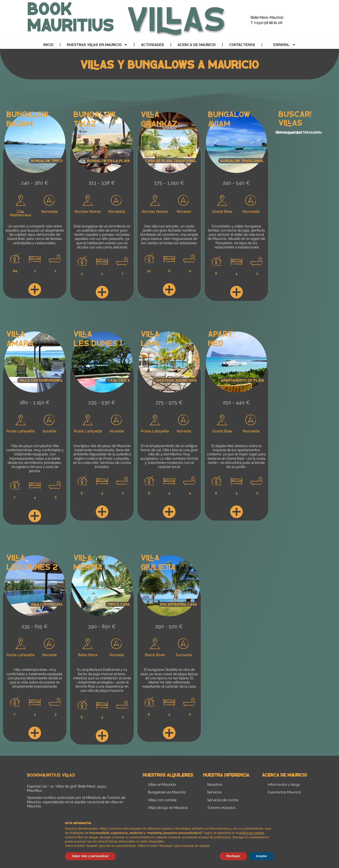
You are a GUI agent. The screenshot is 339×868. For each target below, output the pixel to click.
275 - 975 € (169, 402)
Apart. (221, 333)
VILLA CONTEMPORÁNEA (41, 380)
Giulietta (158, 566)
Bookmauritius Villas (51, 775)
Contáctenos (242, 45)
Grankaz (159, 123)
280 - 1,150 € (35, 402)
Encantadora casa (179, 604)
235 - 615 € (35, 626)
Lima (150, 343)
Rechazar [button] (233, 856)
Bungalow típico (47, 161)
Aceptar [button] (261, 856)
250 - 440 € (236, 402)
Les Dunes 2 (32, 566)
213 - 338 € (102, 183)
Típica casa (119, 604)
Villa (150, 114)
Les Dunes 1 (98, 343)
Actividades (153, 45)
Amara (20, 343)
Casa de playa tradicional (171, 161)
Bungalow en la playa (108, 161)
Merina (88, 566)
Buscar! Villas (295, 118)
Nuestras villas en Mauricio (97, 45)
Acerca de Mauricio (197, 45)
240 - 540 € (236, 183)
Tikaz (85, 123)
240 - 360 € (35, 183)
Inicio (48, 45)
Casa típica (119, 380)
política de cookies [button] (252, 833)
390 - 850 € (102, 626)
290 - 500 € (169, 626)
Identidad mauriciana (177, 380)
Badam (19, 123)
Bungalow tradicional (242, 161)
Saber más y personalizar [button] (90, 856)
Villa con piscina (47, 604)
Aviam (219, 123)
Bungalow (27, 114)
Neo (216, 343)
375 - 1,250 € (169, 183)
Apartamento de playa (243, 380)
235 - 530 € (102, 402)
